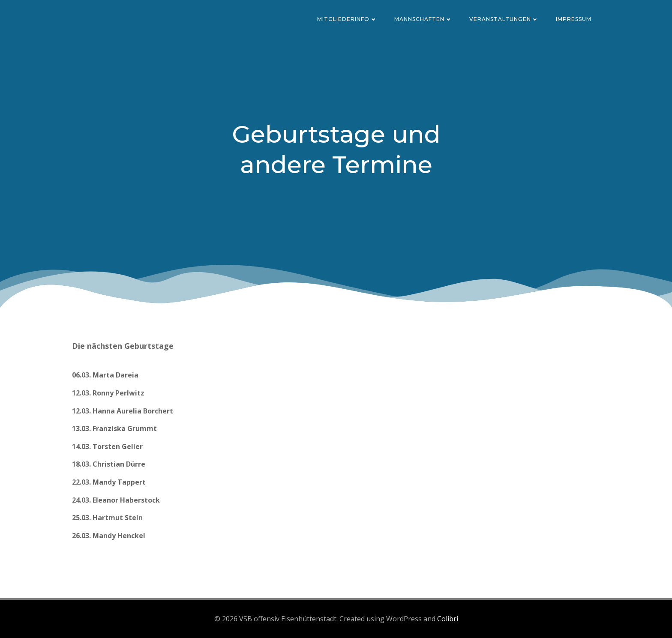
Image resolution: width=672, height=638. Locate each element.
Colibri (448, 619)
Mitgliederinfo (347, 19)
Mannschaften (423, 19)
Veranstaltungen (504, 19)
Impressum (574, 19)
